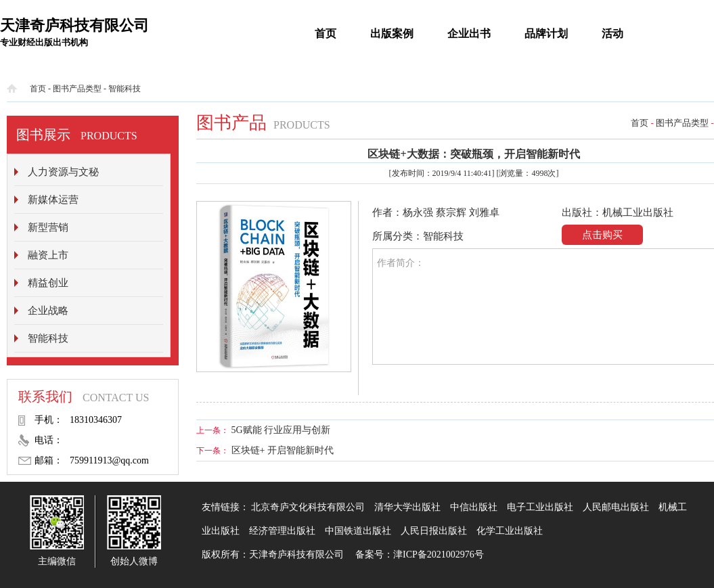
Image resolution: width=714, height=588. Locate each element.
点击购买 (602, 235)
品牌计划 (546, 33)
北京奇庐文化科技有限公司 (308, 507)
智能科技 (125, 89)
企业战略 (48, 311)
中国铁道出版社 (358, 531)
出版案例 (392, 33)
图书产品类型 (77, 89)
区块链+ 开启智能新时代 (283, 450)
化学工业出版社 (510, 531)
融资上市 (48, 255)
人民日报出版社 (434, 531)
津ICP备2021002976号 (439, 555)
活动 (612, 33)
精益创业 (48, 283)
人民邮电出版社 (616, 507)
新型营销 (48, 227)
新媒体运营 (53, 200)
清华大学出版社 (407, 507)
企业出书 (469, 33)
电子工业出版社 (540, 507)
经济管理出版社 (282, 531)
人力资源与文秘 (63, 172)
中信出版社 (474, 507)
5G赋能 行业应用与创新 (281, 430)
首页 (326, 33)
